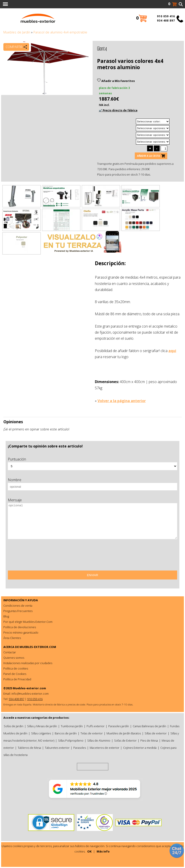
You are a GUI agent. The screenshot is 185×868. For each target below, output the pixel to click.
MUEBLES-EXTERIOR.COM (38, 647)
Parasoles (80, 748)
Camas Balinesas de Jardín (149, 726)
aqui (172, 351)
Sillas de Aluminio (99, 740)
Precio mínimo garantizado (21, 632)
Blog (6, 616)
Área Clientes (12, 638)
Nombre (15, 480)
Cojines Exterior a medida (140, 748)
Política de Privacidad (17, 679)
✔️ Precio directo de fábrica (118, 110)
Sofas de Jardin (14, 726)
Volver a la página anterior (122, 401)
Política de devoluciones (20, 627)
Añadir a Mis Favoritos (116, 81)
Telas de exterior (92, 733)
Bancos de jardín (66, 733)
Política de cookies (16, 668)
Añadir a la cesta (148, 156)
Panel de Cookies (15, 674)
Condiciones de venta (18, 606)
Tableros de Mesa (29, 748)
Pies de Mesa (149, 740)
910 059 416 (166, 16)
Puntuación (17, 459)
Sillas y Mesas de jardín (42, 726)
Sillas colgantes (41, 733)
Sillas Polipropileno (71, 740)
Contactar (10, 652)
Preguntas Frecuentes (18, 611)
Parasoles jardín (119, 726)
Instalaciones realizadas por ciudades (28, 663)
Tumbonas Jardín (72, 726)
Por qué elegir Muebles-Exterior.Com (28, 622)
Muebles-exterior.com (29, 688)
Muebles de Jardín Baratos (124, 733)
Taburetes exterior (57, 748)
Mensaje (15, 500)
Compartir (14, 47)
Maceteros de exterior (104, 748)
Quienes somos (14, 658)
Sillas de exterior (156, 733)
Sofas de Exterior (125, 740)
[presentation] (42, 556)
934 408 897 (166, 21)
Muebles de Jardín (17, 32)
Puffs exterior (96, 726)
